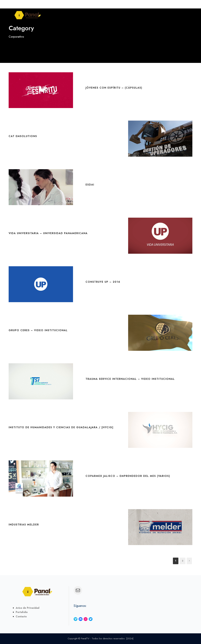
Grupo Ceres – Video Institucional (38, 330)
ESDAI (90, 185)
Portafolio (22, 612)
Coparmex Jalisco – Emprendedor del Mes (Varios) (128, 476)
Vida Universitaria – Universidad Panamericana (48, 233)
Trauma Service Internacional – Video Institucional (130, 379)
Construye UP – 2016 (103, 282)
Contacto (21, 616)
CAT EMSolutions (23, 136)
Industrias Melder (24, 525)
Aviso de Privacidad (27, 608)
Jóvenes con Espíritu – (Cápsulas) (114, 88)
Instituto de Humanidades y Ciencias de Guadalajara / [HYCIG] (61, 427)
